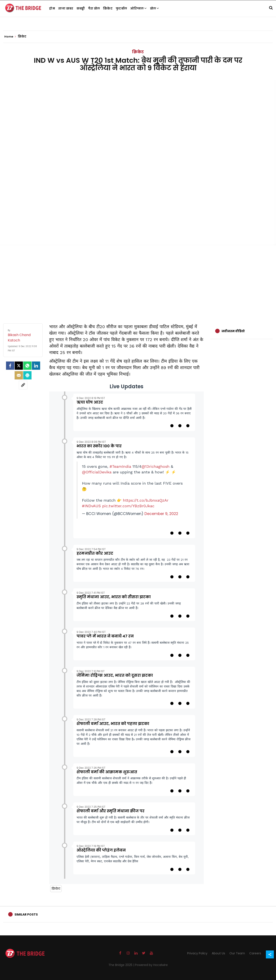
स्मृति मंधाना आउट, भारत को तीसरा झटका (114, 597)
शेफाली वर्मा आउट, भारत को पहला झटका (113, 724)
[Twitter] (19, 366)
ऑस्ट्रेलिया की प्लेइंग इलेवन (101, 850)
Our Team (237, 953)
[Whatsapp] (27, 366)
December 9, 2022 (161, 514)
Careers (255, 953)
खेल (155, 8)
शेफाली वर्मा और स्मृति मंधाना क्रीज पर (111, 811)
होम (52, 8)
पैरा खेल (94, 8)
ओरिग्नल (139, 8)
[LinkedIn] (36, 366)
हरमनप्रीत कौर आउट (95, 553)
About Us (218, 953)
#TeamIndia (120, 467)
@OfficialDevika (97, 472)
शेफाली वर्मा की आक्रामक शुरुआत (107, 772)
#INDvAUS (91, 506)
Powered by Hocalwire (151, 965)
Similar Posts (26, 914)
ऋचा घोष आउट (90, 402)
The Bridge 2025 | (122, 965)
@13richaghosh (155, 467)
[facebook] (10, 366)
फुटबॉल (121, 8)
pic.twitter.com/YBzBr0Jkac (128, 506)
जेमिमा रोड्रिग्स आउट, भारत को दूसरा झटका (115, 675)
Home (10, 37)
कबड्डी (81, 8)
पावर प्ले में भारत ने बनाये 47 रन (105, 636)
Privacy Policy (197, 953)
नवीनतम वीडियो (233, 331)
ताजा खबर (66, 8)
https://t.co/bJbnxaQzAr (146, 500)
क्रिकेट (108, 8)
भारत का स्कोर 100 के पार (99, 446)
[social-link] (23, 385)
